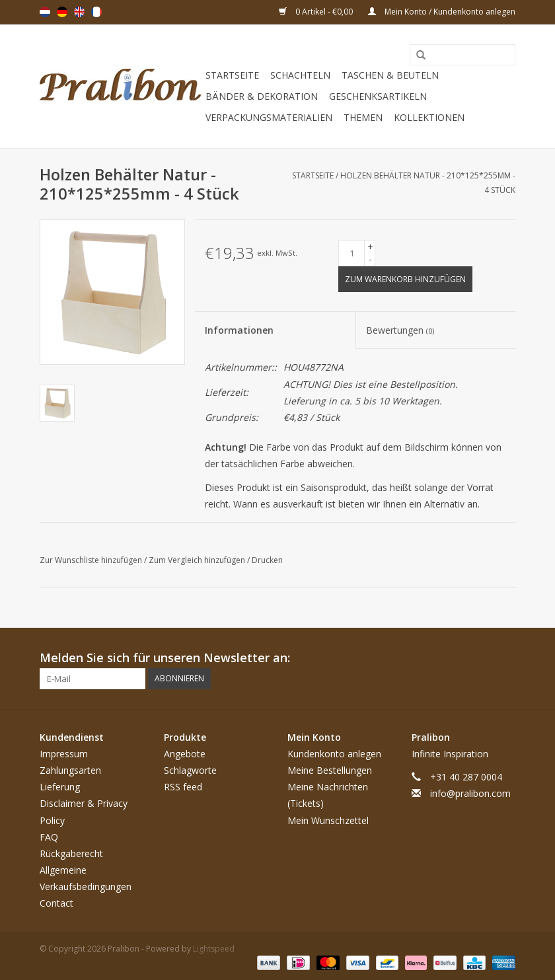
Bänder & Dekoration (262, 96)
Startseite (232, 75)
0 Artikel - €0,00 (317, 12)
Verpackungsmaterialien (269, 117)
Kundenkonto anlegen (334, 754)
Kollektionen (429, 117)
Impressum (64, 754)
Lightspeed (214, 949)
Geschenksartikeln (378, 96)
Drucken (267, 560)
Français (96, 12)
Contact (56, 903)
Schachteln (300, 75)
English (79, 12)
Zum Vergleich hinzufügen (198, 560)
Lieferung (60, 787)
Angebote (185, 754)
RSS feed (183, 787)
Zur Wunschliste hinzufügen (92, 560)
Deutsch (62, 12)
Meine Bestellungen (330, 770)
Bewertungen (400, 330)
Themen (363, 117)
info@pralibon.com (470, 793)
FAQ (49, 837)
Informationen (239, 330)
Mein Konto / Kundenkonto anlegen (442, 12)
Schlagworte (190, 770)
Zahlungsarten (70, 770)
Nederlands (45, 12)
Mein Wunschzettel (328, 820)
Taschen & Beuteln (390, 75)
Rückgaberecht (71, 853)
